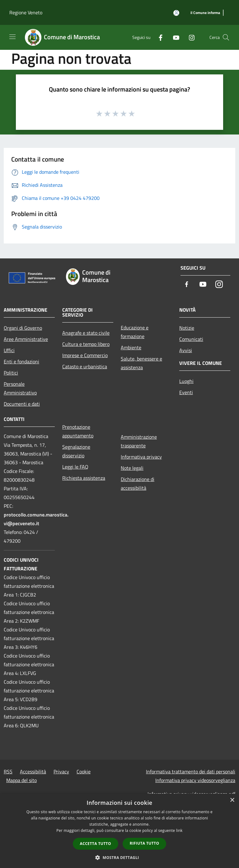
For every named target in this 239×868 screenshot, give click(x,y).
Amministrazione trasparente (139, 441)
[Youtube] (174, 37)
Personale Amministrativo (20, 388)
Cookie (84, 771)
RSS (8, 771)
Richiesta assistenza (84, 478)
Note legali (132, 468)
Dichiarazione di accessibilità (138, 484)
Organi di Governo (23, 328)
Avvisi (186, 350)
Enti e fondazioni (21, 361)
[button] (119, 857)
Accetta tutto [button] (96, 844)
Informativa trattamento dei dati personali (191, 771)
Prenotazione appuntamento (78, 431)
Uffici (9, 350)
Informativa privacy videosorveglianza (195, 780)
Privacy (61, 771)
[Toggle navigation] (12, 37)
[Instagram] (189, 37)
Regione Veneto (26, 12)
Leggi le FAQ (75, 467)
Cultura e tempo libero (86, 344)
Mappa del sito (21, 780)
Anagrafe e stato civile (86, 333)
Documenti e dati (22, 404)
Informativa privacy (141, 457)
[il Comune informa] (205, 13)
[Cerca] (226, 37)
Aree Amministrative (26, 339)
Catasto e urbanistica (85, 366)
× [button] (232, 800)
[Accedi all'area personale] (176, 13)
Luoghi (186, 381)
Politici (11, 373)
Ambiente (131, 347)
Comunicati (191, 339)
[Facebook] (158, 37)
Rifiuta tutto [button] (145, 843)
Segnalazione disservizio (76, 451)
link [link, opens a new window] (179, 830)
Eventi (186, 392)
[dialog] (119, 831)
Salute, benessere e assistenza (141, 363)
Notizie (187, 328)
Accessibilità (33, 771)
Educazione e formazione (135, 332)
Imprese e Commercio (85, 355)
